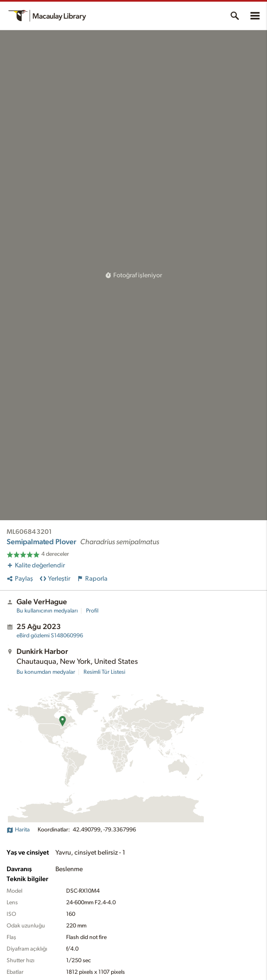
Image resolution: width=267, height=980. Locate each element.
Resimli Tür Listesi (104, 672)
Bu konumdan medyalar (46, 672)
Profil (92, 611)
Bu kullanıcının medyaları (47, 611)
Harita (18, 830)
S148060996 (50, 636)
